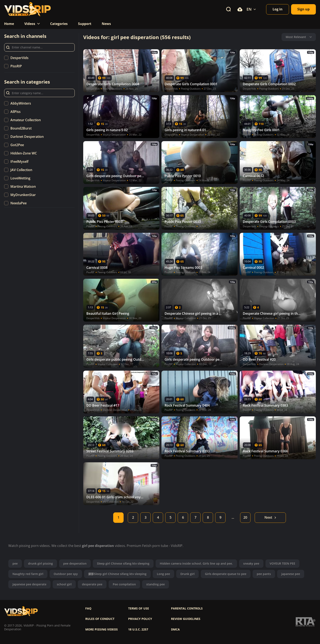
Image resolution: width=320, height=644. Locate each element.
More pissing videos (102, 629)
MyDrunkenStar (23, 195)
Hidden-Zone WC (24, 153)
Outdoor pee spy (66, 574)
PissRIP (16, 66)
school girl (64, 584)
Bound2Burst (21, 128)
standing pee (156, 584)
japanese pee (291, 574)
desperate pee (92, 584)
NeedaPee (19, 203)
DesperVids (19, 58)
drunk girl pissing (40, 563)
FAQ (88, 608)
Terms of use (139, 608)
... (233, 517)
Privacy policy (140, 619)
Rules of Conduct (100, 619)
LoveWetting (20, 178)
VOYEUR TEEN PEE (282, 563)
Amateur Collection (26, 120)
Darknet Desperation (27, 137)
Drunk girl (187, 574)
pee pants (264, 574)
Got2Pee (17, 145)
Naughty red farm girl (28, 574)
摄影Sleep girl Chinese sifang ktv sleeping (117, 574)
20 (245, 517)
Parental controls (187, 608)
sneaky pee (251, 563)
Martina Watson (23, 186)
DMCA (175, 629)
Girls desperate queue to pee (226, 574)
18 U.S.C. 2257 (138, 629)
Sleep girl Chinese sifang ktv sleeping (123, 563)
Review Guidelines (186, 619)
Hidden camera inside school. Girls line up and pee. (196, 563)
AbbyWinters (21, 103)
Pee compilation (124, 584)
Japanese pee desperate (29, 584)
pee (15, 563)
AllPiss (16, 112)
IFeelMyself (19, 162)
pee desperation (75, 563)
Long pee (163, 574)
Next (270, 517)
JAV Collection (21, 170)
